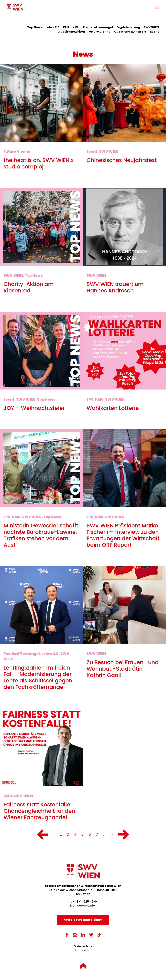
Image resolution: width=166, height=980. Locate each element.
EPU (66, 27)
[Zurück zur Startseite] (15, 7)
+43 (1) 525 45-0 (85, 902)
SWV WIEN (151, 27)
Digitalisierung (128, 27)
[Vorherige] (43, 835)
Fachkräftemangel (98, 27)
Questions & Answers (130, 32)
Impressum (83, 950)
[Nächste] (123, 835)
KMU (76, 27)
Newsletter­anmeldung (83, 920)
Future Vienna (100, 32)
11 (111, 834)
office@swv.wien (85, 906)
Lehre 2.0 (53, 27)
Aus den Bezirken (72, 32)
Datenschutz (83, 946)
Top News (35, 27)
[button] (157, 7)
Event (154, 32)
